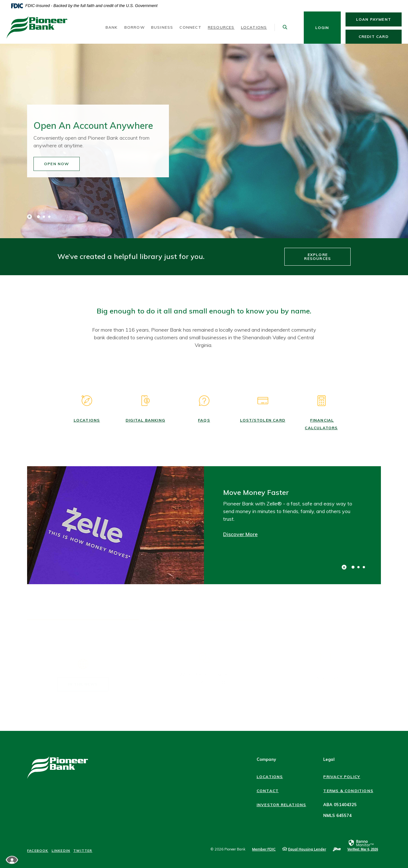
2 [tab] (44, 217)
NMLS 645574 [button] (337, 815)
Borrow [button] (135, 27)
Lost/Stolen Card (263, 420)
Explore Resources (317, 257)
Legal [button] (329, 759)
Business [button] (162, 27)
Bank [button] (112, 27)
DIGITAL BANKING (145, 420)
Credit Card (380, 36)
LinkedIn (61, 851)
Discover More (240, 534)
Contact (268, 791)
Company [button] (266, 759)
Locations (254, 27)
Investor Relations (281, 805)
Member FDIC (264, 849)
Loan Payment (379, 19)
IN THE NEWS (83, 678)
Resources (221, 27)
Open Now (69, 164)
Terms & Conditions (348, 791)
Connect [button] (190, 27)
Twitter (83, 851)
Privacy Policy (342, 777)
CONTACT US (325, 671)
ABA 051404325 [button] (340, 805)
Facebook (38, 851)
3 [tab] (49, 217)
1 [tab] (38, 217)
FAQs (204, 420)
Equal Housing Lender (307, 849)
